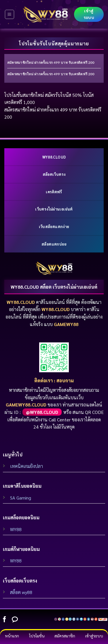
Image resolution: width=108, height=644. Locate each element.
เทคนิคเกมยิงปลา (26, 466)
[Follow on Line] (15, 620)
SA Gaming (21, 498)
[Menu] (10, 14)
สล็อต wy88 (21, 592)
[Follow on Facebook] (4, 620)
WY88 (16, 529)
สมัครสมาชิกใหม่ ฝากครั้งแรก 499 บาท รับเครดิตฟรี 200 (51, 62)
